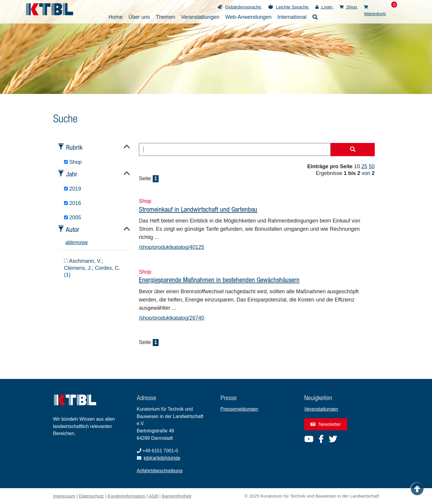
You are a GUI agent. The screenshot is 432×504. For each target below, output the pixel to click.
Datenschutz (91, 496)
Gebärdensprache (244, 7)
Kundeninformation (126, 496)
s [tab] (83, 242)
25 (364, 166)
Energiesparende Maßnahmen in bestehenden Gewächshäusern (219, 280)
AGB (153, 496)
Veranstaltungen (321, 409)
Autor (73, 229)
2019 (73, 189)
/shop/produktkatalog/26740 (172, 318)
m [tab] (76, 242)
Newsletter (326, 424)
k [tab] (73, 242)
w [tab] (86, 242)
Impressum (64, 496)
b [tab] (70, 242)
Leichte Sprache (293, 7)
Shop (349, 7)
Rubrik (74, 147)
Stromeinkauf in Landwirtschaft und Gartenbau (198, 209)
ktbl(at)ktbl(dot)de (162, 458)
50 (372, 166)
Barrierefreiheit (177, 496)
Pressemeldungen (239, 409)
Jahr (72, 174)
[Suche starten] (353, 150)
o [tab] (80, 242)
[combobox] (235, 149)
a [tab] (67, 242)
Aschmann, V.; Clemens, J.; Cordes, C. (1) (92, 268)
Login (325, 7)
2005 (73, 218)
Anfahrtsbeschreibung (160, 471)
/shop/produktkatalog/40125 (172, 247)
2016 (73, 203)
